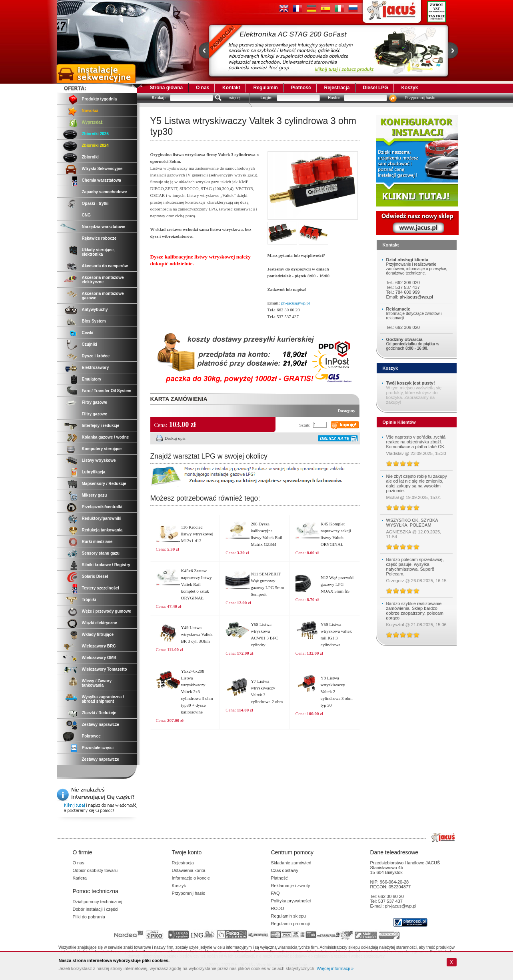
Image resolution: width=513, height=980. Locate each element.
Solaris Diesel (95, 576)
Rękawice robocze (99, 238)
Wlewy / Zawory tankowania (97, 683)
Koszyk (409, 88)
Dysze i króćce (96, 356)
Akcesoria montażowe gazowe (103, 296)
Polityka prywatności (291, 901)
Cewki (88, 333)
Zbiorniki (90, 157)
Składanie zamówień (291, 863)
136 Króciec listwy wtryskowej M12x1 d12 (197, 534)
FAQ (275, 893)
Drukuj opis (175, 438)
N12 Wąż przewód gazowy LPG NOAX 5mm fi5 (337, 584)
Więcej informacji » (335, 968)
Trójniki (89, 600)
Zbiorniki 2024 (95, 145)
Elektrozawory (96, 368)
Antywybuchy (95, 310)
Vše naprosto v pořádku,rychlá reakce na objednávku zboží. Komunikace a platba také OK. (416, 442)
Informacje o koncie (191, 878)
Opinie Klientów (399, 422)
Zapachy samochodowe (105, 192)
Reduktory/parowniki (102, 518)
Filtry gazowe (95, 402)
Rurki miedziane (97, 542)
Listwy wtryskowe (99, 460)
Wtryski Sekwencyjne (102, 169)
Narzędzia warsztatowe (104, 227)
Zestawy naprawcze (101, 724)
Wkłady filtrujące (98, 634)
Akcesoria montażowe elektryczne (103, 280)
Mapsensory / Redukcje (104, 484)
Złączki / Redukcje (99, 713)
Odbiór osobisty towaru (95, 870)
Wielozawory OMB (99, 658)
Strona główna (167, 88)
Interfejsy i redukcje (101, 426)
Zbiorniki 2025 (95, 134)
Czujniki (90, 344)
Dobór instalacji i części (96, 909)
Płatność (301, 88)
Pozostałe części (98, 748)
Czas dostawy (285, 870)
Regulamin (266, 88)
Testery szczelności (101, 588)
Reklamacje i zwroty (291, 886)
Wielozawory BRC (99, 646)
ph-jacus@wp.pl (295, 303)
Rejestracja (337, 88)
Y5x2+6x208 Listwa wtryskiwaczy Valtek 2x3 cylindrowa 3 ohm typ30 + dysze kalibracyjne (197, 691)
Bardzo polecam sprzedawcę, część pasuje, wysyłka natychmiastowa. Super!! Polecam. (415, 567)
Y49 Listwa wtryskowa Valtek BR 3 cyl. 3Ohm (197, 634)
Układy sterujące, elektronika (98, 252)
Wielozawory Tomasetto (105, 669)
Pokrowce (91, 736)
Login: (266, 98)
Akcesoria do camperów (105, 266)
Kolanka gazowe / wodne (106, 437)
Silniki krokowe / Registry (106, 565)
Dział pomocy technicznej (98, 902)
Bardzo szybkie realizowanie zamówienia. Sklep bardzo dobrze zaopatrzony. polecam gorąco (415, 611)
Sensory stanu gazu (101, 553)
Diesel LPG (375, 88)
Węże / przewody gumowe (107, 611)
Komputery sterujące (102, 449)
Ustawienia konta (189, 870)
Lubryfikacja (94, 472)
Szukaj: (159, 98)
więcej (235, 98)
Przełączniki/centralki (102, 507)
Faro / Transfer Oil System (107, 391)
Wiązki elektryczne (100, 623)
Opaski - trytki (95, 203)
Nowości (90, 111)
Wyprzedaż (92, 122)
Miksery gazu (95, 495)
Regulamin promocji (290, 924)
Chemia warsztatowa (102, 180)
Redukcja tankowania (102, 530)
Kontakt (231, 88)
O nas (203, 88)
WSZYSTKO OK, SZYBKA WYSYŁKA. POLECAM (412, 523)
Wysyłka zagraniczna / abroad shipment (103, 699)
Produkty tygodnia (100, 99)
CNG (86, 215)
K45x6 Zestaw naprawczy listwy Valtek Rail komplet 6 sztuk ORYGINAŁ (197, 584)
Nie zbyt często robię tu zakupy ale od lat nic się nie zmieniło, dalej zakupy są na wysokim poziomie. (417, 483)
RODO (278, 908)
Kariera (80, 878)
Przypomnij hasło (420, 98)
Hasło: (334, 98)
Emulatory (92, 379)
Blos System (94, 321)
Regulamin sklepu (288, 916)
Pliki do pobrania (89, 917)
